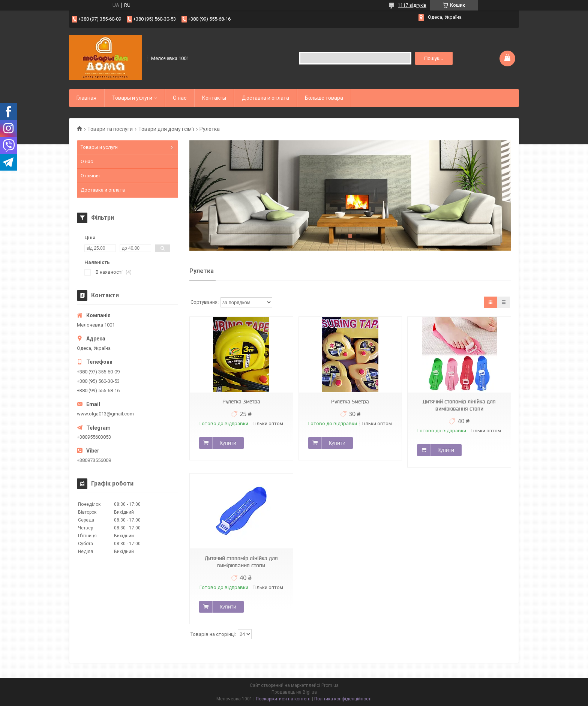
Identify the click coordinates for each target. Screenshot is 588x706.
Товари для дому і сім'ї (166, 129)
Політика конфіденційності (343, 699)
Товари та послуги (110, 129)
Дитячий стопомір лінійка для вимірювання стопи (459, 405)
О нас (180, 98)
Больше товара (324, 98)
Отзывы (90, 176)
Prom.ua (330, 685)
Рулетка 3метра (241, 402)
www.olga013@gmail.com (105, 414)
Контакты (214, 98)
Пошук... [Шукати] (434, 58)
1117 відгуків (412, 5)
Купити (228, 443)
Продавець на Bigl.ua (294, 692)
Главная (86, 98)
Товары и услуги (132, 98)
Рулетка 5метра (350, 402)
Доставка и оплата (265, 98)
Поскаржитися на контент (283, 699)
